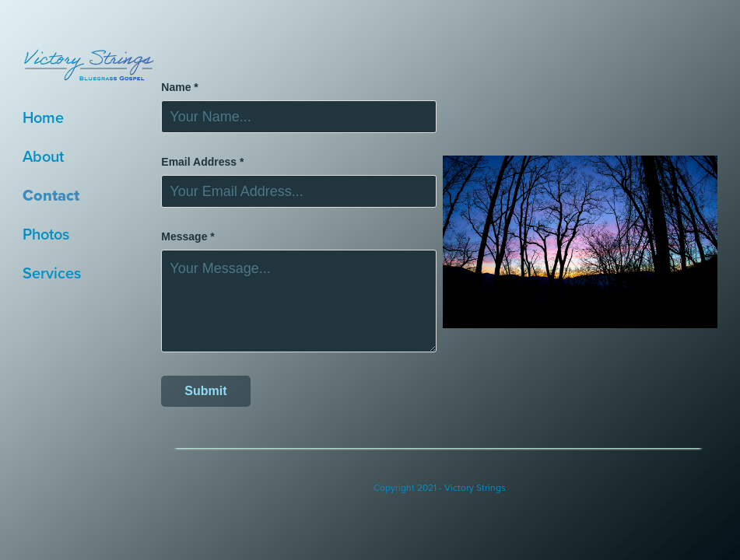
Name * (179, 87)
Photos (46, 234)
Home (43, 117)
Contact (51, 195)
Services (52, 273)
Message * (188, 236)
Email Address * (202, 162)
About (43, 156)
